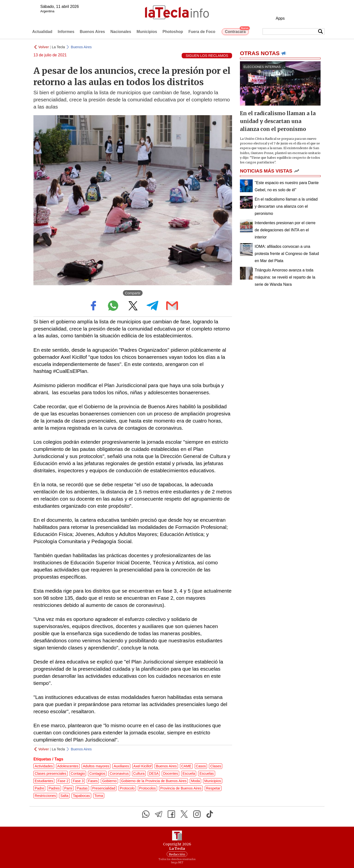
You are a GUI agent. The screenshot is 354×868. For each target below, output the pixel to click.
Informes (66, 32)
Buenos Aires (92, 32)
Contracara (237, 31)
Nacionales (121, 32)
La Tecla (58, 47)
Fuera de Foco (202, 32)
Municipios (147, 32)
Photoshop (173, 32)
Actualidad (42, 32)
